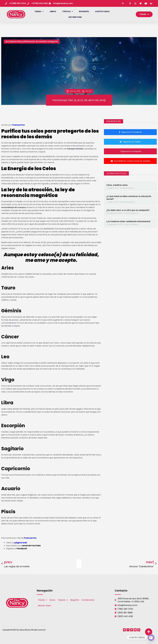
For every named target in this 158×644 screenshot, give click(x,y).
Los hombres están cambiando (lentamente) (128, 221)
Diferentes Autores (34, 41)
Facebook (22, 549)
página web (21, 543)
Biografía (84, 11)
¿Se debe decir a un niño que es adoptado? (128, 210)
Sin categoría (51, 41)
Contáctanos (102, 11)
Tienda (39, 11)
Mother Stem (75, 17)
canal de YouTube (31, 546)
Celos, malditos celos (117, 185)
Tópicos (68, 11)
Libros (53, 11)
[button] (123, 3)
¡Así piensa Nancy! (15, 41)
